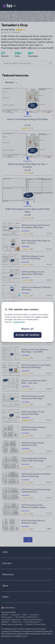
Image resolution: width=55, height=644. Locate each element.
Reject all (27, 329)
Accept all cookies (27, 335)
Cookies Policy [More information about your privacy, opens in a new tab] (19, 322)
